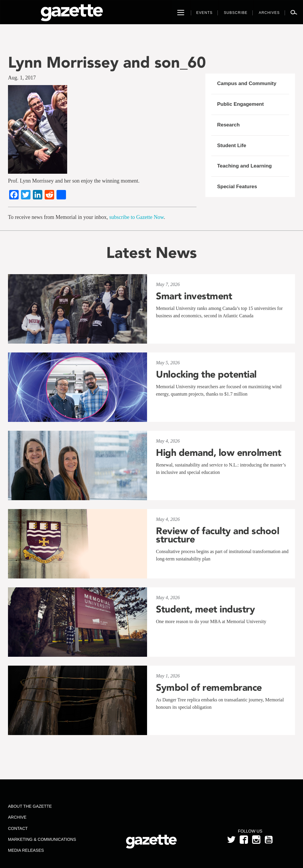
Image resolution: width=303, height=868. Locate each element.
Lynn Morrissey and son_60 (107, 62)
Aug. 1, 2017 (22, 78)
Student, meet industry (205, 609)
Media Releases (26, 850)
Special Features (237, 187)
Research (229, 125)
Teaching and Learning (245, 166)
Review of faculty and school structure (217, 535)
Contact (18, 828)
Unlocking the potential (206, 374)
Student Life (232, 146)
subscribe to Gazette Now (136, 217)
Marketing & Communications (42, 839)
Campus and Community (247, 83)
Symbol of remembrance (209, 687)
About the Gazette (30, 806)
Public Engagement (241, 104)
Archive (17, 817)
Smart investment (194, 296)
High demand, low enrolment (219, 453)
